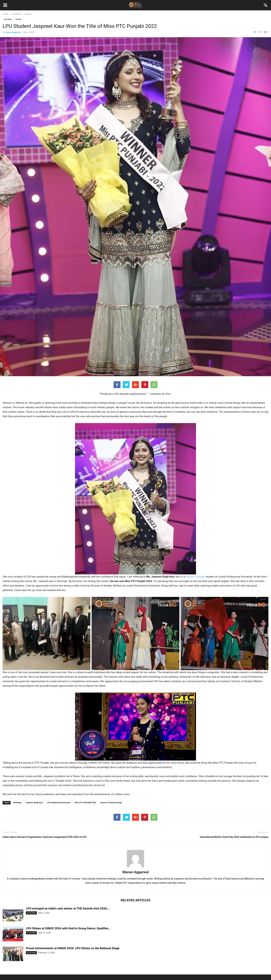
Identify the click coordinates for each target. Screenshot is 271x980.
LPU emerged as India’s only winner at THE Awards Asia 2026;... (68, 908)
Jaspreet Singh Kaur (34, 803)
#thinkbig (17, 803)
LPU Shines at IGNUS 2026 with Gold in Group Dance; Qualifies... (68, 928)
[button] (266, 6)
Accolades (8, 19)
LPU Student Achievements (59, 803)
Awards (18, 19)
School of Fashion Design (111, 803)
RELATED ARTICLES (135, 900)
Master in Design (195, 577)
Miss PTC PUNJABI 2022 (86, 803)
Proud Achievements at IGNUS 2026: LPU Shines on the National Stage (73, 948)
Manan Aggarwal (13, 32)
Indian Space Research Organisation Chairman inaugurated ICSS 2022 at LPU (45, 837)
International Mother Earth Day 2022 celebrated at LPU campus (234, 837)
